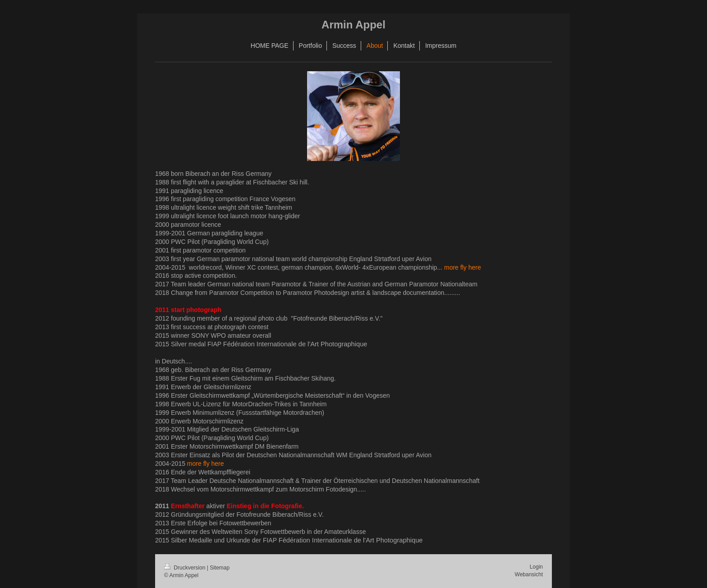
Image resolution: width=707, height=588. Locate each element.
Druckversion (186, 568)
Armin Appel (353, 25)
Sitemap (220, 568)
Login (536, 567)
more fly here (463, 267)
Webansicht (529, 574)
